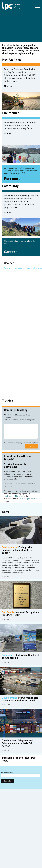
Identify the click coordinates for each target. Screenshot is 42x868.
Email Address (8, 772)
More (7, 86)
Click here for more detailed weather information (23, 268)
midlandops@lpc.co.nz (29, 499)
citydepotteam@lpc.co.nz (14, 496)
